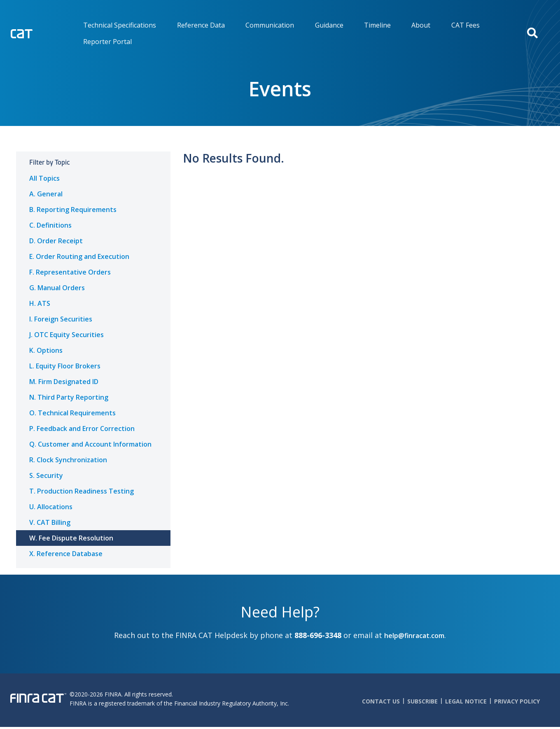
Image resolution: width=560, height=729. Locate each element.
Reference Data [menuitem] (201, 25)
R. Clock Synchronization (68, 460)
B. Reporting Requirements (73, 210)
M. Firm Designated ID (64, 382)
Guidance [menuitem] (329, 25)
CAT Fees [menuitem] (465, 25)
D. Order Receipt (56, 241)
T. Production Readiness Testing (82, 491)
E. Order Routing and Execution (79, 256)
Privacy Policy (517, 701)
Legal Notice (466, 701)
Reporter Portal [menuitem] (107, 42)
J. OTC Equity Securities (66, 335)
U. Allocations (51, 507)
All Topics (44, 178)
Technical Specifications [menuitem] (120, 25)
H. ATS (40, 303)
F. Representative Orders (70, 272)
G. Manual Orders (57, 288)
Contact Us (381, 701)
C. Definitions (50, 225)
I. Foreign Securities (61, 319)
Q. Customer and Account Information (90, 444)
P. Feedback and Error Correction (82, 429)
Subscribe (422, 701)
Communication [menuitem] (270, 25)
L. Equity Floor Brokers (65, 366)
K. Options (46, 350)
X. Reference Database (66, 554)
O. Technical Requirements (72, 413)
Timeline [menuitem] (377, 25)
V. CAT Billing (50, 522)
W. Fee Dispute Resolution (71, 538)
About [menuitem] (421, 25)
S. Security (46, 475)
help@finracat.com (414, 636)
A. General (46, 194)
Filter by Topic (50, 162)
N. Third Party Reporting (69, 397)
